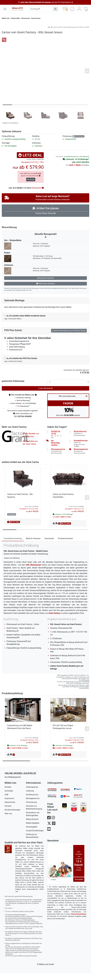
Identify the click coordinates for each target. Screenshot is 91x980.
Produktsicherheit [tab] (65, 545)
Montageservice (33, 805)
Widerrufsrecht (32, 826)
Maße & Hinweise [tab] (33, 545)
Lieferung (30, 797)
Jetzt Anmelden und (23, 422)
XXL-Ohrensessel (33, 571)
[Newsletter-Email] (61, 886)
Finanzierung (31, 809)
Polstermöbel (15, 18)
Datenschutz (10, 809)
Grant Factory (36, 18)
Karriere (8, 813)
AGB (6, 801)
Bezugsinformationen (45, 285)
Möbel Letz (6, 18)
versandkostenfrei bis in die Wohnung (76, 163)
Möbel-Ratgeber (33, 830)
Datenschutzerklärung (78, 921)
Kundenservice (32, 801)
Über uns (8, 820)
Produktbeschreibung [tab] (13, 545)
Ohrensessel (25, 18)
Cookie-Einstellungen (35, 837)
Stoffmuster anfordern (45, 290)
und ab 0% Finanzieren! (45, 2)
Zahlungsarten (32, 794)
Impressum (9, 805)
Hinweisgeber (32, 833)
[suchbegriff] (41, 9)
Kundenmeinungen (13, 816)
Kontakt (8, 794)
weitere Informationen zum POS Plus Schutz (69, 337)
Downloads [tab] (49, 545)
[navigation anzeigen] (5, 9)
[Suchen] (55, 9)
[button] (72, 9)
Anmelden (9, 797)
